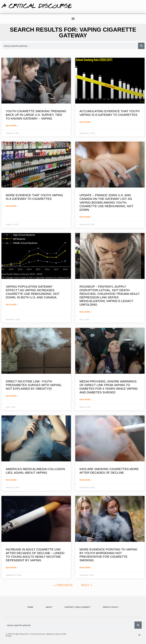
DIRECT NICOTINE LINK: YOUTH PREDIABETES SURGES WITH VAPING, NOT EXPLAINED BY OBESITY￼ (34, 385)
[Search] (141, 46)
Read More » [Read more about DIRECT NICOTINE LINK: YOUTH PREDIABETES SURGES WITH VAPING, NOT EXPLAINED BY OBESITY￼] (12, 396)
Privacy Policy (111, 607)
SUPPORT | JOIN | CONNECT (77, 607)
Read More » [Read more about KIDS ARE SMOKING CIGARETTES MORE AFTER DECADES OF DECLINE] (86, 480)
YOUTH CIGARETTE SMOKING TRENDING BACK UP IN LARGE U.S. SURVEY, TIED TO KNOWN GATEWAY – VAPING (36, 115)
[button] (73, 19)
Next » (87, 585)
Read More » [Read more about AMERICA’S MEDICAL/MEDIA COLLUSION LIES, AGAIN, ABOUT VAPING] (12, 480)
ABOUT (49, 607)
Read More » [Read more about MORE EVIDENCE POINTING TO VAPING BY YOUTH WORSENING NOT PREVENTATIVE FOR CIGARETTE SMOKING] (86, 568)
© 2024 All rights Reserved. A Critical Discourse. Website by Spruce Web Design (36, 635)
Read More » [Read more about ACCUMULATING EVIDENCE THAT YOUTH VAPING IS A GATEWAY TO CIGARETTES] (86, 122)
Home (30, 607)
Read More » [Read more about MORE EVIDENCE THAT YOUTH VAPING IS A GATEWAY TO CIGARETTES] (12, 206)
